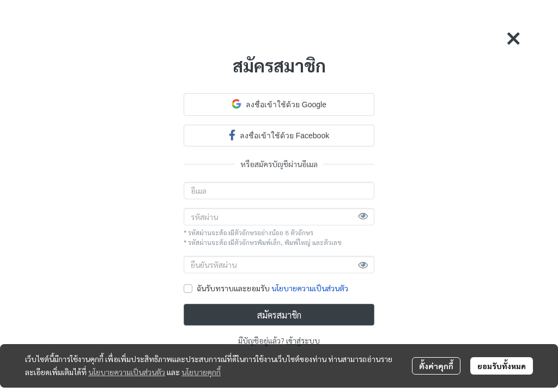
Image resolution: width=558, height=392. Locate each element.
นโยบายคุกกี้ (201, 372)
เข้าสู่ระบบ (303, 340)
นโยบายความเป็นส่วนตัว (310, 288)
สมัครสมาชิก (279, 315)
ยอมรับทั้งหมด (502, 366)
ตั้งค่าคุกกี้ (436, 366)
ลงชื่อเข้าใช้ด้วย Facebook (279, 135)
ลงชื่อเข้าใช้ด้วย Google (279, 104)
